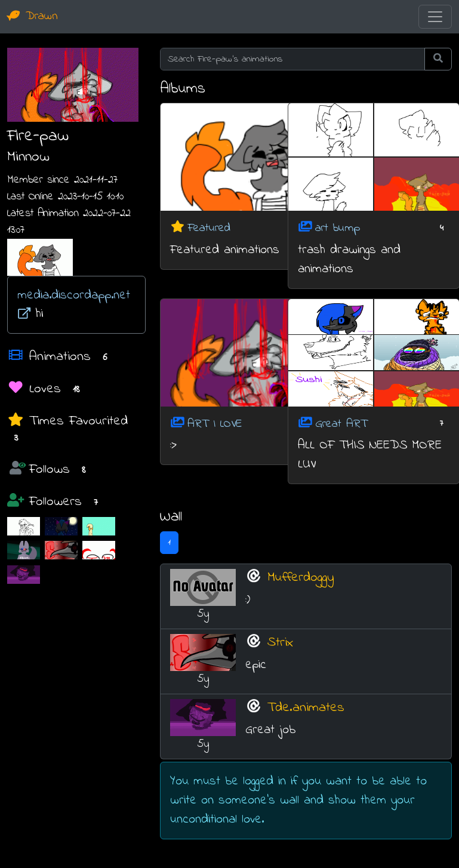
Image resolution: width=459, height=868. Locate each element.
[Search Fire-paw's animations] (292, 59)
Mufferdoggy (301, 578)
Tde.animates (306, 708)
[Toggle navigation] (435, 17)
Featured (209, 228)
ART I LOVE (215, 424)
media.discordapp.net (74, 302)
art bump (338, 228)
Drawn (33, 16)
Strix (280, 643)
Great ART (341, 424)
